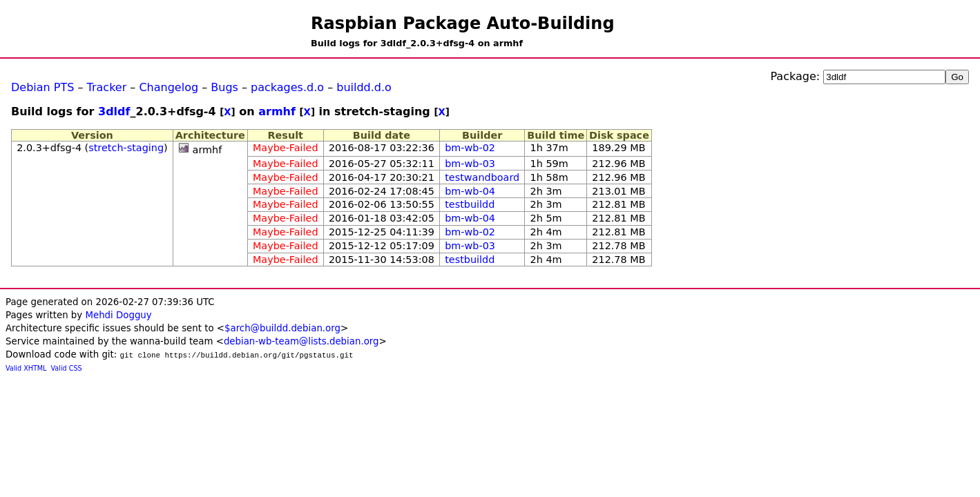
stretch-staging (126, 148)
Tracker (107, 87)
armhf (277, 111)
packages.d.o (287, 87)
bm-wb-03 (470, 164)
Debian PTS (42, 87)
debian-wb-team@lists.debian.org (301, 341)
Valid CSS (67, 368)
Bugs (224, 87)
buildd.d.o (364, 87)
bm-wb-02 (470, 148)
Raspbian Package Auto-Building (463, 23)
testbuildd (470, 204)
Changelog (169, 87)
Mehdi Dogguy (118, 315)
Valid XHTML (26, 368)
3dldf (114, 111)
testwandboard (482, 177)
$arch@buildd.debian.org (282, 328)
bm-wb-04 (470, 191)
